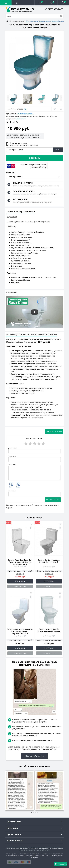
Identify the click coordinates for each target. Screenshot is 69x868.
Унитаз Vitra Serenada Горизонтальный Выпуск (49, 630)
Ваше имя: (12, 491)
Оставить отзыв (53, 500)
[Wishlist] (55, 109)
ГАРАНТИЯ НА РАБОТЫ (23, 183)
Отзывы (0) (11, 226)
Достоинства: (13, 448)
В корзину (34, 158)
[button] (54, 9)
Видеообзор (12, 217)
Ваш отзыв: (12, 464)
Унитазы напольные (17, 21)
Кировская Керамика (25, 114)
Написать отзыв (54, 432)
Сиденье (10, 173)
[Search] (61, 16)
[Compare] (61, 109)
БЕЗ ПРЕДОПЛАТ (20, 199)
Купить (58, 150)
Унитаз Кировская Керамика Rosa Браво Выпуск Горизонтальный (20, 631)
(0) (25, 109)
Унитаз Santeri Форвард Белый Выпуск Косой (49, 561)
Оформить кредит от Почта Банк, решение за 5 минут (33, 166)
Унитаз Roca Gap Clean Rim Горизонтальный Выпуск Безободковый (20, 562)
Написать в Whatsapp (35, 756)
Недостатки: (12, 456)
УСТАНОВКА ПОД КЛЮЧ (24, 191)
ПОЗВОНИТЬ (61, 864)
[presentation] (8, 789)
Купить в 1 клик (20, 586)
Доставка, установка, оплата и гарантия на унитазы (29, 221)
